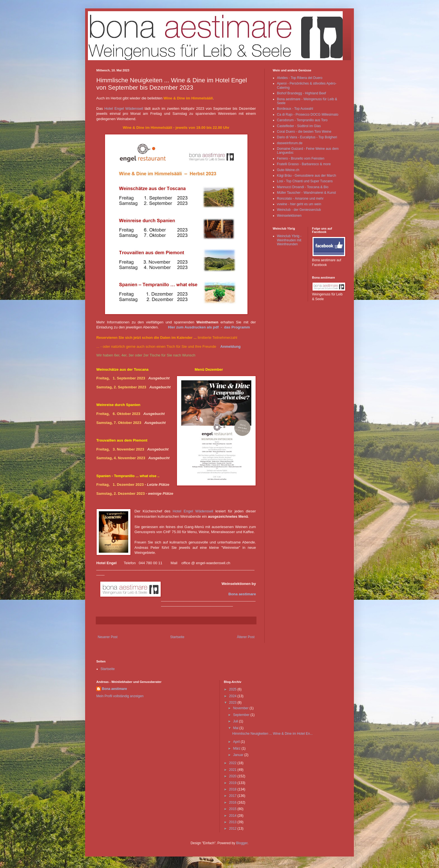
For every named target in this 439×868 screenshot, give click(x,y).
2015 (233, 809)
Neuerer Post (108, 637)
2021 (233, 770)
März (237, 748)
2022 (233, 763)
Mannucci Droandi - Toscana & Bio (303, 187)
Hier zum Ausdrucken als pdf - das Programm (209, 327)
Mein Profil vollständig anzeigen (120, 696)
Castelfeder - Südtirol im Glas (299, 126)
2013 (233, 822)
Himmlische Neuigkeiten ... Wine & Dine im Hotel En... (272, 734)
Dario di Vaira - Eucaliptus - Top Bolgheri (307, 137)
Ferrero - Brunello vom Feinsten (301, 158)
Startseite (177, 637)
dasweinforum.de (290, 143)
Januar (239, 755)
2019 (233, 783)
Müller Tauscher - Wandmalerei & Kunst (306, 193)
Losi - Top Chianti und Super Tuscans (305, 181)
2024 (233, 696)
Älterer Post (246, 637)
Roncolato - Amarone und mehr (300, 199)
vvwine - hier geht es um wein (299, 204)
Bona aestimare (242, 594)
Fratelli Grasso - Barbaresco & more (304, 164)
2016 (233, 802)
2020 (233, 776)
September (242, 715)
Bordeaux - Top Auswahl (295, 109)
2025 (233, 689)
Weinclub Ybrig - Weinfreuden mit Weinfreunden (289, 240)
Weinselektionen (289, 216)
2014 (233, 816)
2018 (233, 789)
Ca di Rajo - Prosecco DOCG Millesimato (308, 115)
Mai (236, 728)
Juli (236, 721)
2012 (233, 829)
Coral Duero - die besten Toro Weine (304, 132)
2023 (233, 703)
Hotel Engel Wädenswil (124, 109)
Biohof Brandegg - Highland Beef (301, 93)
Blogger (242, 843)
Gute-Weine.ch (288, 170)
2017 (233, 796)
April (237, 742)
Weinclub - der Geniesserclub (299, 210)
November (241, 708)
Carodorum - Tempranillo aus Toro (302, 120)
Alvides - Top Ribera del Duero (300, 78)
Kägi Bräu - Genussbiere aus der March (306, 176)
